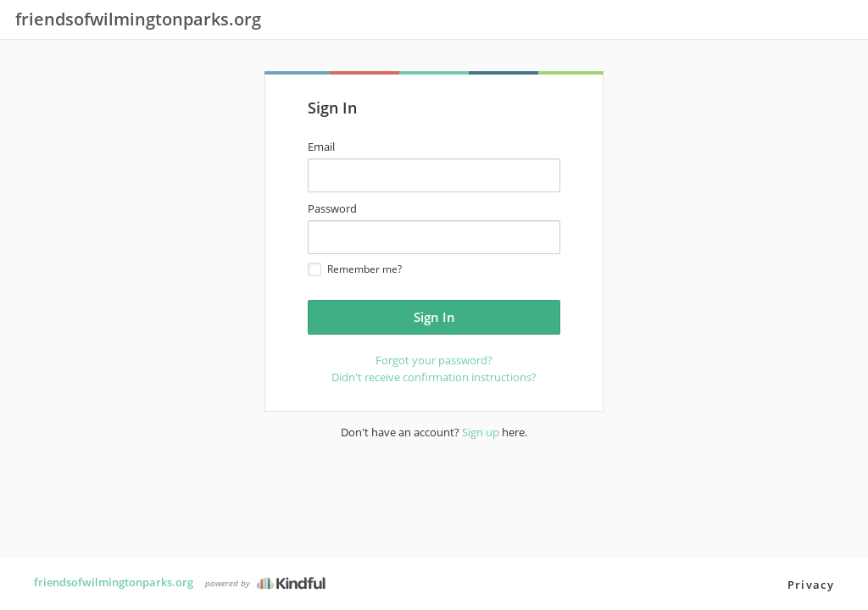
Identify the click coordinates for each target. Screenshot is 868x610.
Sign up (481, 432)
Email (321, 147)
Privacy (811, 585)
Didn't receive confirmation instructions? (434, 377)
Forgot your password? (434, 360)
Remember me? (355, 269)
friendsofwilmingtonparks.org (114, 582)
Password (332, 208)
